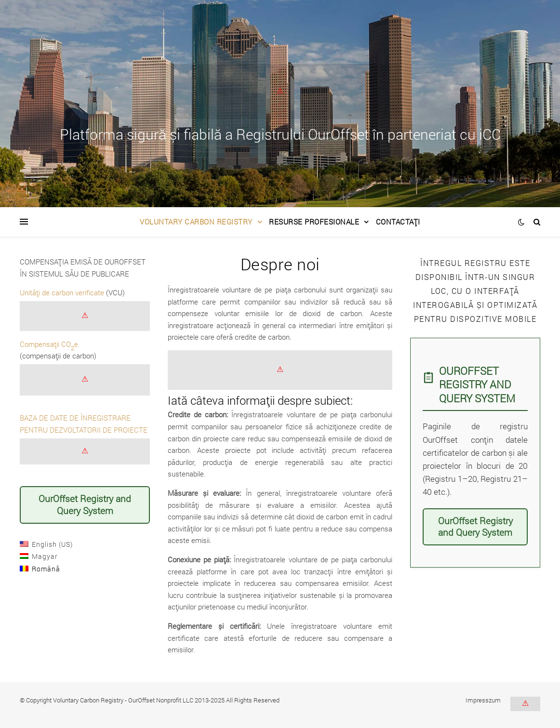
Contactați (398, 222)
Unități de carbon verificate (62, 292)
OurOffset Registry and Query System (85, 504)
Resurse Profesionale (314, 222)
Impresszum (483, 700)
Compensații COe (49, 344)
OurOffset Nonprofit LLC (161, 700)
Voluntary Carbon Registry (196, 222)
